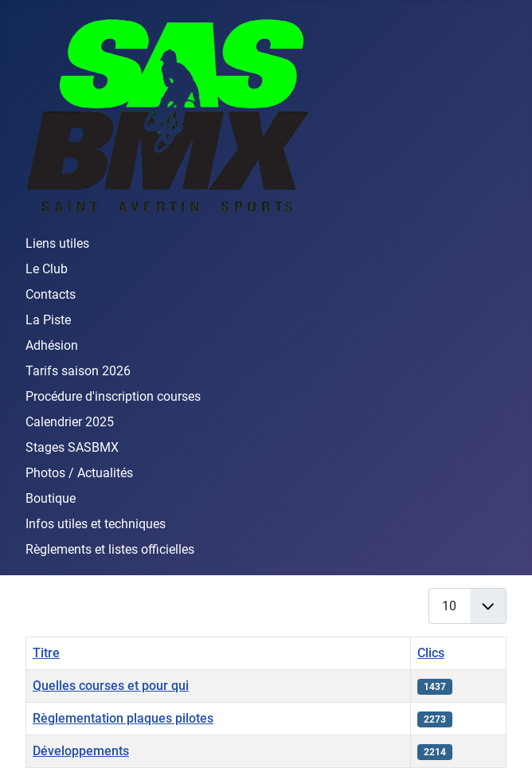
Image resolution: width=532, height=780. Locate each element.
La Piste (48, 320)
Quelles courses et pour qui (111, 686)
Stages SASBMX (72, 447)
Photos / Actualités (79, 473)
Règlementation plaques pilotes (123, 718)
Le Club (47, 269)
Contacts (51, 294)
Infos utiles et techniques (96, 524)
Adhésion (52, 345)
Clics (431, 653)
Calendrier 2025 (70, 422)
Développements (81, 751)
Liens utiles (57, 243)
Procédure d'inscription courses (113, 396)
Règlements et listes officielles (110, 549)
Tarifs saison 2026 (78, 371)
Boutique (51, 498)
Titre (46, 653)
